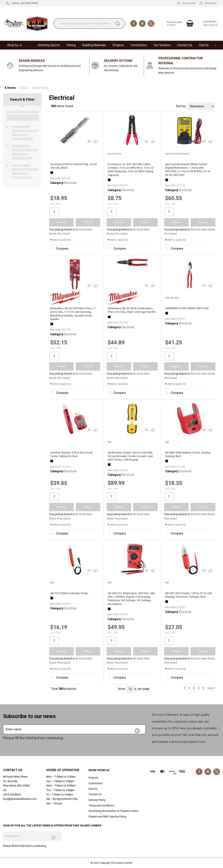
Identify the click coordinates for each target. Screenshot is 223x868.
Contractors (139, 45)
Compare (59, 249)
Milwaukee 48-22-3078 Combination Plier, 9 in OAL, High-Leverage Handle (132, 310)
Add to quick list (60, 240)
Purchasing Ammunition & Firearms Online (113, 811)
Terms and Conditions (101, 806)
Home (10, 88)
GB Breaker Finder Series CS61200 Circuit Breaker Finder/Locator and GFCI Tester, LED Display (130, 456)
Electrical (70, 183)
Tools (23, 88)
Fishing (71, 45)
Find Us (204, 45)
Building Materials (94, 45)
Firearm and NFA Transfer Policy (107, 817)
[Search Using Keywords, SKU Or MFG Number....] (89, 23)
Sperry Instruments (177, 154)
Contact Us (185, 45)
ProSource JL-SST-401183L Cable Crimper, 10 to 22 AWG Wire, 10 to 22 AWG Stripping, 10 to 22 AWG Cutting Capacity (131, 170)
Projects (118, 45)
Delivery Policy (97, 800)
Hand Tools (40, 88)
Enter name (4, 724)
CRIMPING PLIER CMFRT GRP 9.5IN (187, 308)
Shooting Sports (49, 45)
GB (110, 442)
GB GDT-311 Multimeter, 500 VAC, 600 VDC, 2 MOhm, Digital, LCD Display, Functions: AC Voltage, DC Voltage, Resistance (131, 599)
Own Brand (172, 298)
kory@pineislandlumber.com (20, 799)
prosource (115, 154)
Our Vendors (162, 45)
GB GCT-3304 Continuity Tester (69, 593)
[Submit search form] (118, 23)
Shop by (13, 45)
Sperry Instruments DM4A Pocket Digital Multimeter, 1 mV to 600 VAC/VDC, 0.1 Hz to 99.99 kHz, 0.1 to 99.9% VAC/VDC (188, 170)
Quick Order (189, 3)
